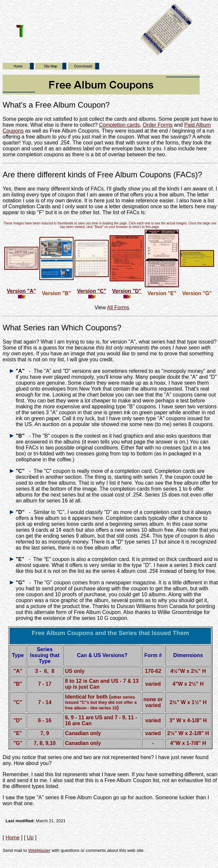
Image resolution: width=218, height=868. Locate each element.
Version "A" (22, 291)
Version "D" (127, 291)
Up (30, 838)
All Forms (118, 307)
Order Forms (158, 125)
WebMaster (39, 850)
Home (13, 838)
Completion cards (119, 125)
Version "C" (92, 291)
